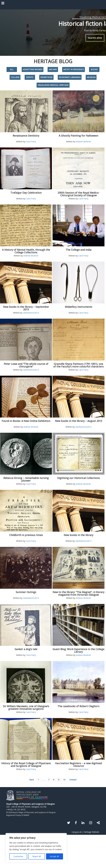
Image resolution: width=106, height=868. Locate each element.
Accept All (54, 856)
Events (30, 77)
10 (64, 780)
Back (32, 780)
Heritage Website (91, 832)
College (15, 77)
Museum (91, 77)
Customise (18, 856)
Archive (53, 69)
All (12, 69)
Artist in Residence (74, 69)
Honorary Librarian (70, 77)
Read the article (95, 38)
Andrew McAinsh (83, 142)
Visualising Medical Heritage (53, 85)
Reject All (37, 856)
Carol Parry (31, 142)
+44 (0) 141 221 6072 (16, 809)
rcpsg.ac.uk (77, 832)
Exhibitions (46, 77)
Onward (73, 780)
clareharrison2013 (31, 313)
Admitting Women (33, 69)
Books (94, 69)
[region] (36, 848)
